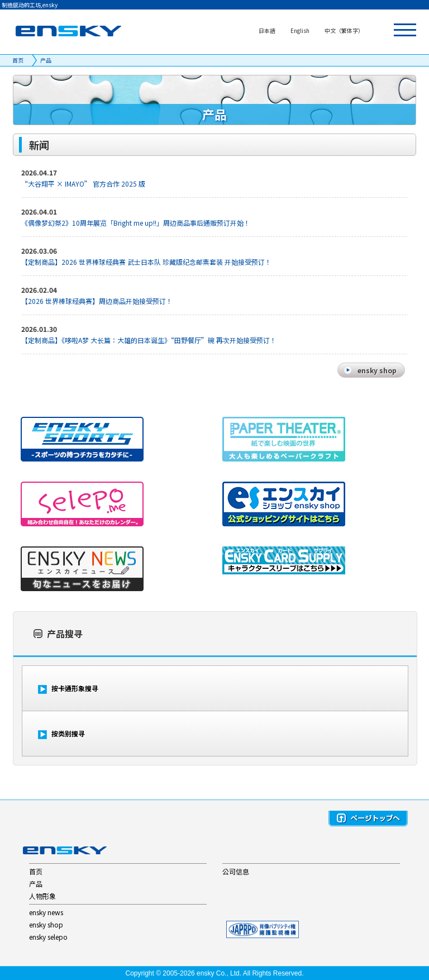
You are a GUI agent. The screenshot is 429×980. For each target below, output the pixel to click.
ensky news (46, 912)
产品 (46, 60)
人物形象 (42, 896)
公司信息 (236, 871)
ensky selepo (48, 937)
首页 (18, 60)
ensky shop (46, 924)
